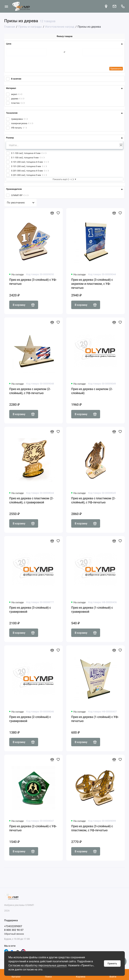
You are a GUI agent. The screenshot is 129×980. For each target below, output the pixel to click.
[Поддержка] (123, 6)
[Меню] (6, 6)
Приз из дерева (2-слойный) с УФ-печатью (33, 828)
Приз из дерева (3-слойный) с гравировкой (30, 610)
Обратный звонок (14, 934)
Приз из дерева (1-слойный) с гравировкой (92, 610)
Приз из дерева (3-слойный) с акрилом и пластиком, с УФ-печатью (92, 284)
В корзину (24, 305)
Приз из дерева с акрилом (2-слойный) (92, 391)
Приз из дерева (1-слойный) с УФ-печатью (95, 719)
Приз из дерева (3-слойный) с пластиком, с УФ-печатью (92, 828)
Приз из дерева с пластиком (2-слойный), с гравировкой (31, 500)
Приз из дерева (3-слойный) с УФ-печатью (33, 282)
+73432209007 (13, 926)
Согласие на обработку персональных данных (38, 965)
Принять (112, 963)
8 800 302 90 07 (14, 930)
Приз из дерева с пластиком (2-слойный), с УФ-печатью (93, 500)
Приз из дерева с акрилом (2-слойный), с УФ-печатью (30, 391)
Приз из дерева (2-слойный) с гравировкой (30, 719)
